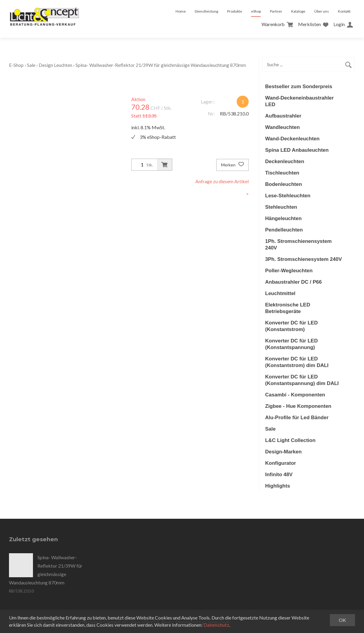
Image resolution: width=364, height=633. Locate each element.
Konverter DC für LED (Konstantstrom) (291, 326)
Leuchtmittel (280, 293)
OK (342, 620)
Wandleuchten (283, 127)
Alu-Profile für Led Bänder (297, 418)
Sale (31, 65)
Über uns (322, 11)
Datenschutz (216, 625)
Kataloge (298, 11)
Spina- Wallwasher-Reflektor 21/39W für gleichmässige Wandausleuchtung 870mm (161, 65)
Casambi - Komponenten (295, 395)
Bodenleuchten (284, 184)
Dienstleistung (206, 11)
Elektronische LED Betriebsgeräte (288, 308)
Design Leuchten (56, 65)
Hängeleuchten (283, 218)
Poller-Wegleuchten (289, 271)
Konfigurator (281, 463)
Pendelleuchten (284, 230)
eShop (256, 11)
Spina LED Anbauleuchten (297, 150)
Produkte (235, 11)
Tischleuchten (282, 173)
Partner (276, 11)
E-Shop (16, 65)
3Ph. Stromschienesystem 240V (303, 259)
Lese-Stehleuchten (288, 196)
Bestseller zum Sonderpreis (299, 87)
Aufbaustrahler (283, 116)
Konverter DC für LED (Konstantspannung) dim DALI (302, 380)
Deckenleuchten (285, 161)
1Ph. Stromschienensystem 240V (298, 245)
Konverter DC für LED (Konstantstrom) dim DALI (297, 362)
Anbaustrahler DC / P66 (293, 282)
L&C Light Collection (290, 440)
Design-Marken (283, 452)
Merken (232, 165)
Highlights (278, 486)
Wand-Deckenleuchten (292, 139)
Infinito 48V (279, 475)
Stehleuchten (281, 207)
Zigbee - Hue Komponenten (298, 406)
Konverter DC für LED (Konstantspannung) (291, 344)
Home (181, 11)
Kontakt (344, 11)
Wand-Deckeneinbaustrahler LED (299, 101)
